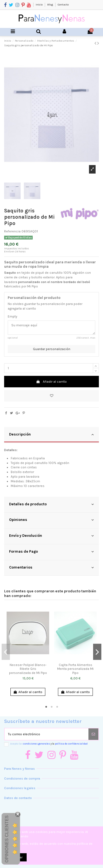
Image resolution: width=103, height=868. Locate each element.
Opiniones (51, 520)
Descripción (51, 434)
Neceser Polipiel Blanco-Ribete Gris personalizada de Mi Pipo (28, 669)
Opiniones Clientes (7, 839)
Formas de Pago (51, 552)
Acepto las (49, 744)
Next (97, 652)
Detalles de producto (51, 504)
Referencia (12, 231)
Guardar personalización (52, 349)
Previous (6, 652)
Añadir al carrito (51, 382)
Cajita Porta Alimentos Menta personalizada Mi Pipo (75, 669)
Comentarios (51, 567)
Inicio (39, 5)
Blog (50, 5)
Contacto (63, 5)
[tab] (51, 435)
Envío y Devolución (51, 536)
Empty (12, 316)
